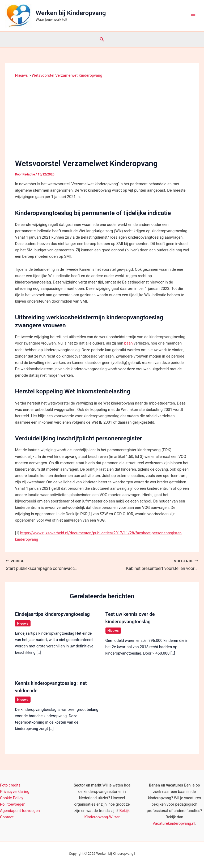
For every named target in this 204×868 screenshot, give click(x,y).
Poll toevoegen (13, 804)
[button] (102, 39)
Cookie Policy (12, 798)
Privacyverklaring (15, 792)
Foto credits (10, 785)
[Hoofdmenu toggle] (193, 16)
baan (129, 343)
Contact (7, 817)
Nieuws (23, 623)
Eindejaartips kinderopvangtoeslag (52, 614)
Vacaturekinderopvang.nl (174, 823)
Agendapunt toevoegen (20, 811)
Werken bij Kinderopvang (71, 13)
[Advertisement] (102, 118)
